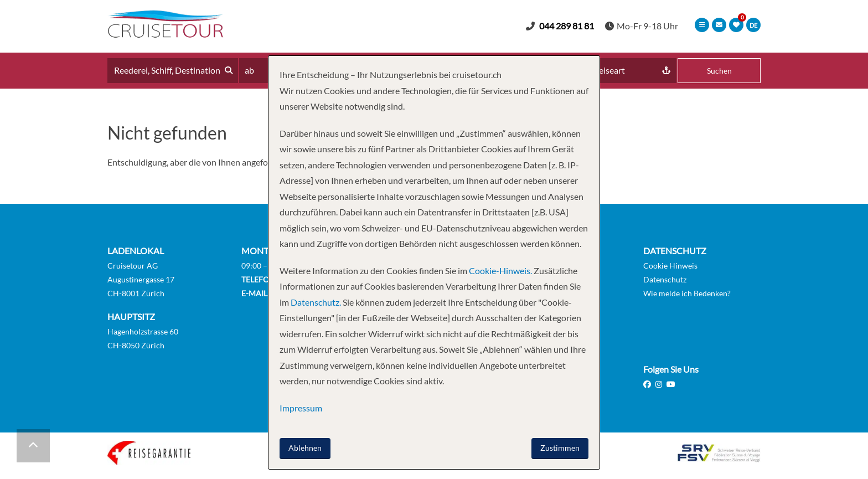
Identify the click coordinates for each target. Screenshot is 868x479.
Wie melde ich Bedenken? (687, 293)
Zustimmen (560, 448)
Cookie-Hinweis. (500, 271)
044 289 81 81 (567, 26)
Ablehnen (305, 448)
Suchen (719, 71)
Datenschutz (665, 279)
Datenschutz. (316, 302)
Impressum (301, 408)
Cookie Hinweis (670, 266)
